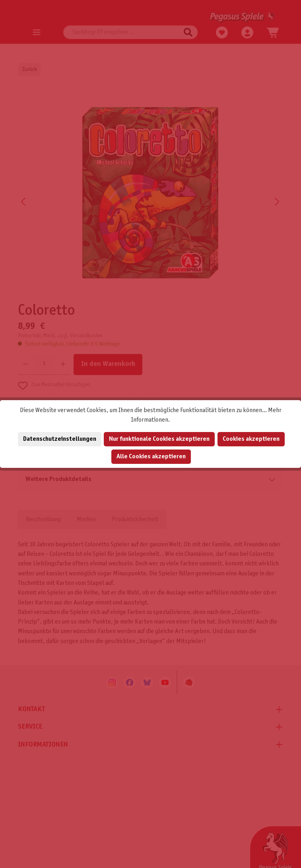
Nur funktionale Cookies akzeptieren (159, 439)
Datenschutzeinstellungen (60, 439)
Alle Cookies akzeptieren (151, 456)
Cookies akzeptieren (251, 439)
